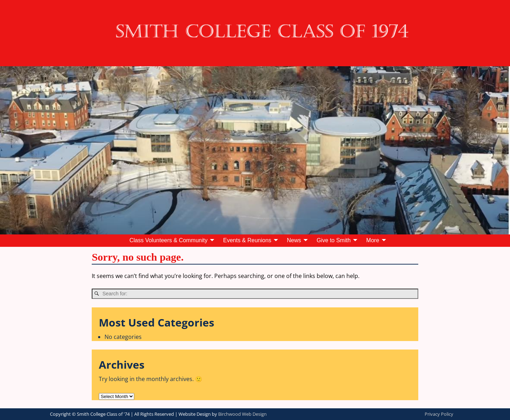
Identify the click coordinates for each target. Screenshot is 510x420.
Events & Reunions (247, 240)
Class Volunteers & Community (168, 240)
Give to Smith (334, 240)
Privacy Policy (439, 414)
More (373, 240)
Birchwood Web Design (242, 414)
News (294, 240)
